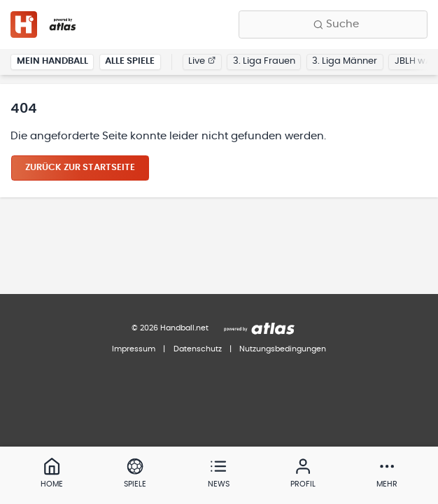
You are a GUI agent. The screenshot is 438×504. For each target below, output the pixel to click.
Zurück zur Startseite (80, 168)
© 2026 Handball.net (170, 328)
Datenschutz (198, 349)
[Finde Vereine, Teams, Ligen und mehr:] (333, 24)
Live (202, 61)
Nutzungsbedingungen (283, 349)
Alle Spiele (130, 61)
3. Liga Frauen (264, 61)
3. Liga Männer (345, 61)
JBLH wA (413, 61)
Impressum (134, 349)
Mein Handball (52, 61)
